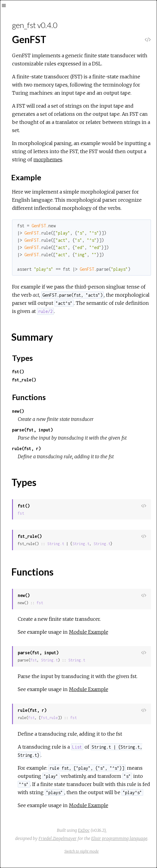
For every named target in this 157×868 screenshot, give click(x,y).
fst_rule (49, 718)
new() (18, 411)
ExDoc (84, 830)
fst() (18, 372)
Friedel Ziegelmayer (58, 838)
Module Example (89, 632)
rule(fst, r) (26, 448)
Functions (29, 397)
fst (21, 513)
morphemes (48, 159)
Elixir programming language (119, 838)
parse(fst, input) (32, 430)
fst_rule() (24, 380)
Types (22, 358)
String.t (56, 544)
